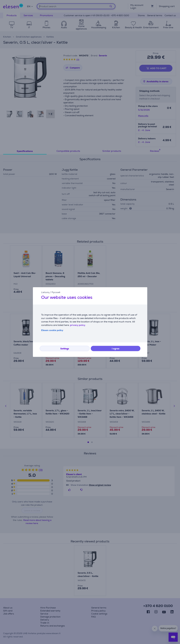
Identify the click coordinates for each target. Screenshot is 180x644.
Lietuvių (45, 292)
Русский (56, 292)
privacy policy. (78, 325)
